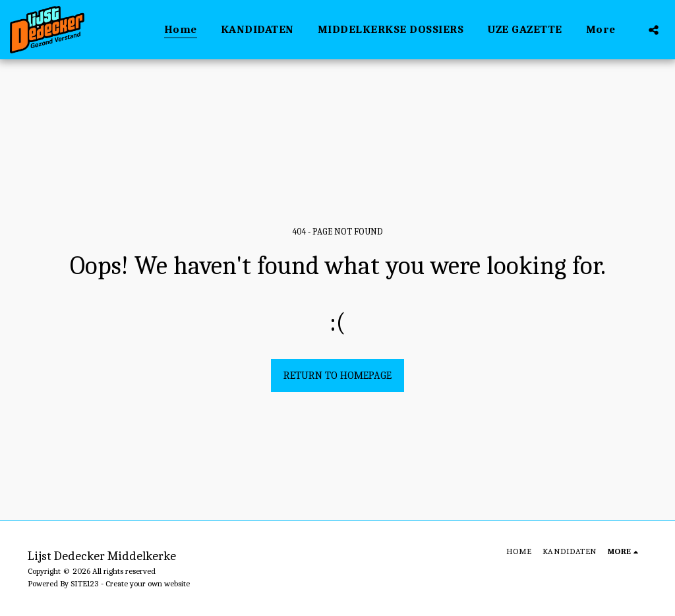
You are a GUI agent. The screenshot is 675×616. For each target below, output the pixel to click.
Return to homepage (337, 376)
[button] (654, 30)
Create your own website (148, 583)
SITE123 (85, 583)
